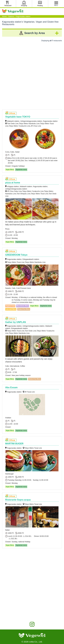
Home (4, 17)
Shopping (24, 6)
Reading (40, 6)
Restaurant (8, 6)
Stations (11, 17)
